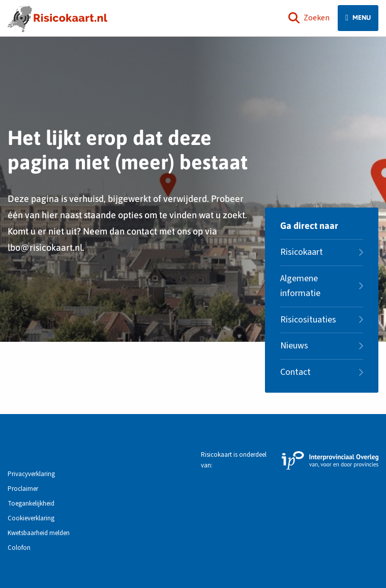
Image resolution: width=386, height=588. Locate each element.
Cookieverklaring (31, 519)
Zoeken (309, 18)
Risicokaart (302, 252)
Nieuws (294, 346)
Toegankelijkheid (31, 504)
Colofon (19, 548)
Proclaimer (23, 489)
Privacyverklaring (31, 474)
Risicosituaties (308, 320)
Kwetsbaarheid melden (39, 533)
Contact (295, 372)
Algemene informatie (300, 286)
